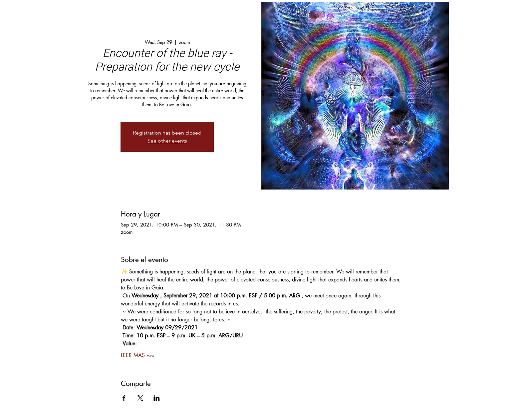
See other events (167, 141)
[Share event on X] (140, 398)
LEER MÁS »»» (138, 355)
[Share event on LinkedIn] (157, 398)
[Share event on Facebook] (124, 398)
